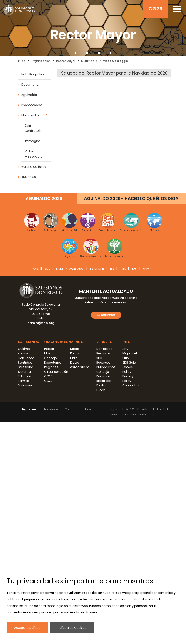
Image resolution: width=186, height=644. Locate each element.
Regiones (51, 367)
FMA (146, 269)
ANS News (29, 177)
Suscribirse (106, 315)
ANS (35, 269)
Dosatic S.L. (147, 409)
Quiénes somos (24, 351)
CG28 (48, 376)
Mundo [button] (77, 342)
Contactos (131, 385)
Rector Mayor (66, 61)
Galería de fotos (34, 167)
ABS (123, 269)
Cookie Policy (128, 369)
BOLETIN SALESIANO (70, 269)
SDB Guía (129, 363)
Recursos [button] (106, 342)
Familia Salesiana (26, 383)
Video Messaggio (115, 61)
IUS (134, 269)
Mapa (75, 349)
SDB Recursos (103, 360)
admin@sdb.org (41, 323)
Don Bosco (26, 358)
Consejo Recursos (103, 374)
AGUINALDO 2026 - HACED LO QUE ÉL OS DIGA (131, 198)
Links (74, 358)
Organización (41, 61)
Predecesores (32, 105)
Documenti (30, 85)
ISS (112, 269)
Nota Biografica (33, 74)
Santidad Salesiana (26, 365)
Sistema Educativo (26, 374)
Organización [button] (58, 342)
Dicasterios (53, 363)
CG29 (156, 9)
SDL (47, 269)
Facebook (51, 409)
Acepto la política (27, 628)
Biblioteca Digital (104, 383)
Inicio (22, 61)
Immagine (33, 141)
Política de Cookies (72, 628)
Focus (75, 353)
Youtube (71, 409)
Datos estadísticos (80, 365)
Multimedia (89, 61)
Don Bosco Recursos (104, 351)
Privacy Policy (128, 379)
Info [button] (127, 342)
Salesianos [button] (28, 342)
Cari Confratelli (33, 128)
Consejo (50, 358)
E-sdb (101, 390)
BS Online (97, 269)
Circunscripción (56, 372)
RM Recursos (106, 367)
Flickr (88, 409)
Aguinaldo (29, 95)
